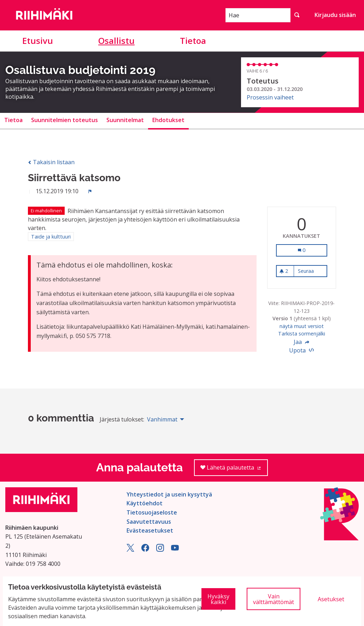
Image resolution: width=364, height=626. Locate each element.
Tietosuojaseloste (152, 512)
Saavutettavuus (149, 522)
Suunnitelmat (125, 120)
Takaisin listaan (51, 162)
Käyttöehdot (145, 503)
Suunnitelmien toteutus (64, 120)
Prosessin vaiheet (270, 97)
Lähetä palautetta (234, 470)
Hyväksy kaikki (218, 599)
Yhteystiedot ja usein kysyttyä (169, 494)
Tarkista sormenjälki (302, 334)
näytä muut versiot (302, 326)
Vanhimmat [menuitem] (162, 419)
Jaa (301, 342)
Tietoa (193, 41)
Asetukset (331, 599)
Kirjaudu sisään (335, 15)
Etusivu (38, 41)
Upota (301, 350)
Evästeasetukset (150, 530)
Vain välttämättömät (274, 599)
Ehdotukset (168, 120)
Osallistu (116, 41)
